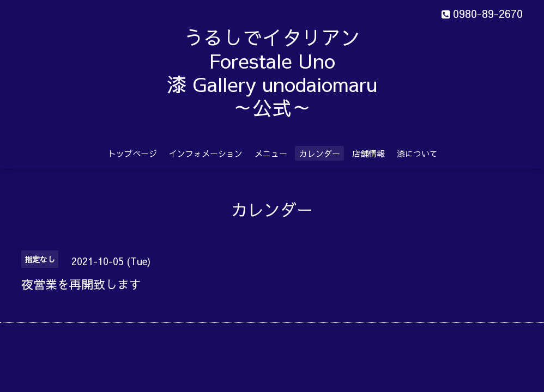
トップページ (132, 153)
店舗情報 (368, 153)
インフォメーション (206, 153)
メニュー (271, 153)
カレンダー (320, 153)
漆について (417, 153)
